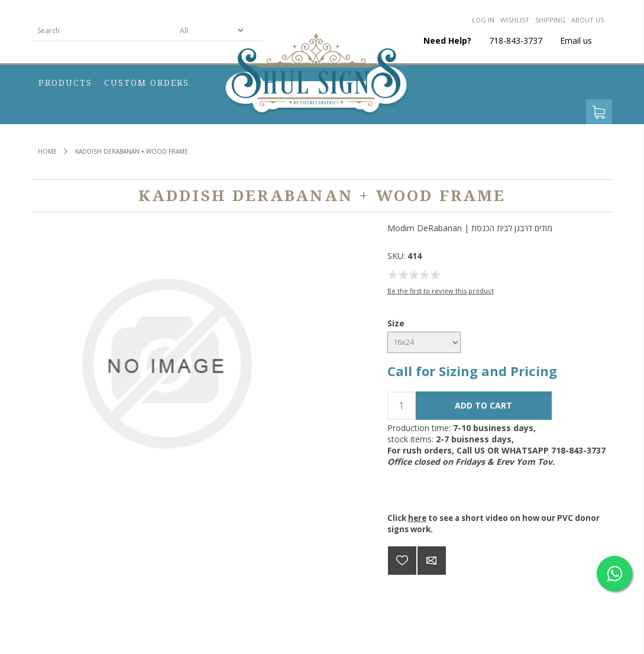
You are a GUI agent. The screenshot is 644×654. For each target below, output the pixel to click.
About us (588, 20)
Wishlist (515, 20)
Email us (576, 41)
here (417, 518)
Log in (483, 20)
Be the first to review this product (441, 291)
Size (396, 323)
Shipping (550, 20)
